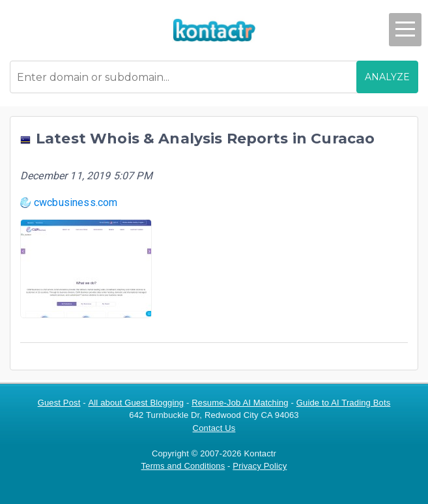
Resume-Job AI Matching (240, 403)
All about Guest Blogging (136, 403)
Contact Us (214, 428)
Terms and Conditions (183, 466)
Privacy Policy (260, 466)
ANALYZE (387, 77)
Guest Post (59, 403)
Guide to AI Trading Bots (344, 403)
